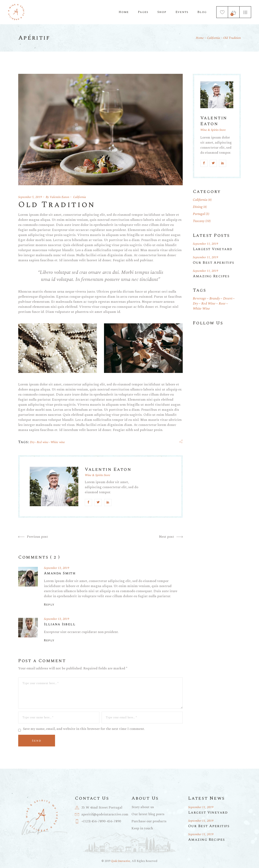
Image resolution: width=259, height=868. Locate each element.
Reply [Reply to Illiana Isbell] (49, 640)
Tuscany (199, 221)
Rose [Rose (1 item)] (222, 304)
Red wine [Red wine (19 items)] (208, 304)
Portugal (199, 214)
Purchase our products (149, 821)
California (213, 38)
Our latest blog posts (148, 814)
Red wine (43, 442)
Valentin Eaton (59, 197)
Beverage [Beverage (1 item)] (200, 299)
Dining (198, 207)
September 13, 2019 (57, 568)
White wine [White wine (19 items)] (201, 309)
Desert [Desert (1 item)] (228, 299)
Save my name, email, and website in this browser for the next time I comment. (84, 729)
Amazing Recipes (211, 276)
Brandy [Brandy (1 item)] (215, 299)
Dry (32, 442)
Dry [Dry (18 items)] (195, 304)
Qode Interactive (121, 861)
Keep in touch (142, 828)
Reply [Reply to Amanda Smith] (49, 605)
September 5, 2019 (30, 197)
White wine (58, 442)
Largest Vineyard (213, 249)
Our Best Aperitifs (214, 263)
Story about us (143, 807)
